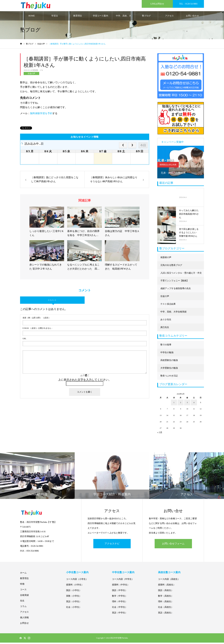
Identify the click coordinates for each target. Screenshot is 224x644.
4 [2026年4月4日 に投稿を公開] (194, 404)
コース (23, 591)
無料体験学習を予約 (41, 115)
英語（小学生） (74, 603)
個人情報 (24, 619)
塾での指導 (166, 346)
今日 (143, 147)
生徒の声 (31, 75)
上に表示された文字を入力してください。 (85, 381)
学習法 (55, 17)
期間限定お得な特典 (168, 166)
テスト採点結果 (168, 305)
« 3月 (160, 434)
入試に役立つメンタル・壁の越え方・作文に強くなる (181, 276)
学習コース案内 (100, 17)
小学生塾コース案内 (77, 574)
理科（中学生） (120, 603)
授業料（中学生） (121, 586)
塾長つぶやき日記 (169, 377)
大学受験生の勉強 (169, 369)
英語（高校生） (166, 614)
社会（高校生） (166, 608)
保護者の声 (166, 259)
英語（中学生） (120, 614)
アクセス (169, 17)
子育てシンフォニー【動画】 (175, 282)
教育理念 (78, 17)
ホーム (23, 574)
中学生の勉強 (167, 354)
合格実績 (24, 597)
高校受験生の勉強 (169, 361)
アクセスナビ (112, 545)
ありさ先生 (166, 321)
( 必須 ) (36, 319)
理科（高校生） (166, 603)
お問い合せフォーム (173, 545)
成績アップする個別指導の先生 (176, 290)
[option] (181, 163)
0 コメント (52, 301)
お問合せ (24, 625)
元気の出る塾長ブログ (171, 266)
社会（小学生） (74, 608)
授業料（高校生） (167, 586)
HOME (32, 17)
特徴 (22, 585)
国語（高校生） (166, 592)
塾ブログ (146, 17)
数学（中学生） (120, 597)
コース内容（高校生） (169, 581)
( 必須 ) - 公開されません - (37, 329)
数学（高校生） (166, 597)
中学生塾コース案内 (123, 574)
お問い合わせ (192, 17)
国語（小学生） (74, 592)
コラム (23, 608)
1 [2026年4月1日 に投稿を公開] (174, 404)
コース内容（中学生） (123, 581)
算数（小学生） (74, 597)
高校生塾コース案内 (169, 574)
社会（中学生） (120, 608)
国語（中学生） (120, 592)
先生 (22, 602)
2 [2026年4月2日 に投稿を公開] (181, 404)
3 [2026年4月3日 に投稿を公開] (187, 404)
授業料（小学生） (75, 586)
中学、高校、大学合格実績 (124, 19)
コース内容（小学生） (77, 581)
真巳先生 (165, 329)
